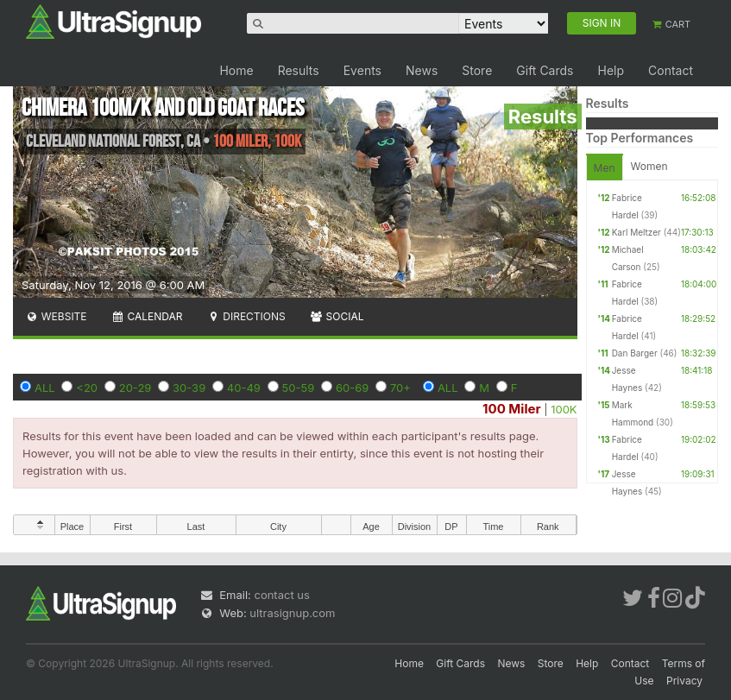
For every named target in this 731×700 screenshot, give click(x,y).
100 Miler (511, 409)
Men (605, 168)
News (422, 70)
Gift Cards (545, 70)
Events (362, 70)
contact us (281, 595)
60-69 (352, 388)
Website (56, 316)
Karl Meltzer (636, 232)
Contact (671, 70)
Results (299, 70)
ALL (45, 388)
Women (649, 166)
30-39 (189, 388)
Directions (246, 316)
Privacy (684, 681)
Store (477, 70)
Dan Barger (635, 353)
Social (337, 316)
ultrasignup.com (292, 613)
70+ (400, 388)
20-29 (135, 388)
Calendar (147, 316)
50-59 (299, 388)
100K (564, 409)
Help (611, 70)
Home (236, 70)
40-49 (244, 388)
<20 (87, 388)
